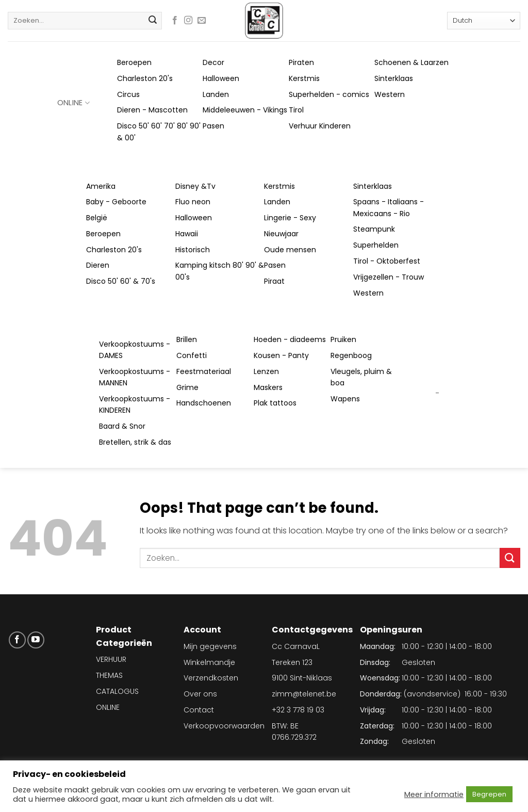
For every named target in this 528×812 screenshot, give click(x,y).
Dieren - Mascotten (152, 110)
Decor (213, 62)
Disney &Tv (195, 186)
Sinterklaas (394, 78)
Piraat (274, 281)
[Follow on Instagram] (188, 21)
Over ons (200, 694)
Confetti (192, 355)
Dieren (98, 265)
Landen (216, 94)
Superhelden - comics (329, 94)
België (97, 218)
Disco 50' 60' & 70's (121, 281)
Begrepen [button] (489, 794)
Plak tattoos (275, 403)
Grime (187, 387)
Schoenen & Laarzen (411, 62)
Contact (199, 710)
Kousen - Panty (281, 355)
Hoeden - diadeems (290, 339)
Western (390, 94)
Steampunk (374, 229)
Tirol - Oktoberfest (387, 261)
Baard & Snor (122, 426)
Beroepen (134, 62)
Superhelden (376, 245)
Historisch (193, 250)
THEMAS (109, 675)
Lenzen (266, 371)
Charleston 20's (145, 78)
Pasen (213, 126)
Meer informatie (434, 794)
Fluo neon (193, 202)
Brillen (187, 339)
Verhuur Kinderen (320, 126)
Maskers (268, 387)
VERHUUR (111, 659)
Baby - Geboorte (116, 202)
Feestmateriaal (204, 371)
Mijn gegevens (210, 646)
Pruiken (343, 339)
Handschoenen (204, 403)
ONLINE (73, 103)
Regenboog (351, 355)
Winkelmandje (209, 662)
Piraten (301, 62)
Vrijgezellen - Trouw (389, 277)
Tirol (296, 110)
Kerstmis (304, 78)
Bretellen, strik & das (135, 442)
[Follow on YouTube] (36, 640)
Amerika (101, 186)
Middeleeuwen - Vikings (245, 110)
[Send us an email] (202, 21)
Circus (128, 94)
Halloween (221, 78)
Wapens (345, 399)
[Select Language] (484, 20)
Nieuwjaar (281, 234)
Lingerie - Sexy (290, 218)
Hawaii (187, 234)
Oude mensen (290, 250)
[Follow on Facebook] (175, 21)
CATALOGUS (117, 691)
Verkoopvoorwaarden (224, 726)
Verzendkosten (211, 678)
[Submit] (153, 21)
